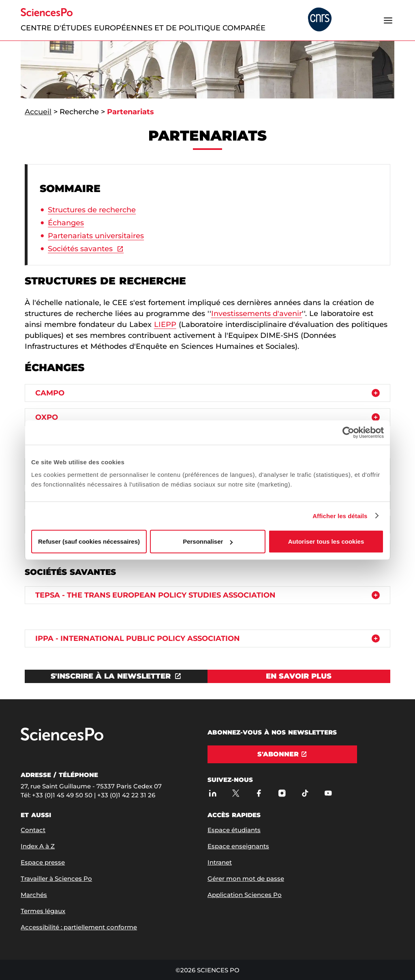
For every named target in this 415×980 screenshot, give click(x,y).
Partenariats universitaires (96, 236)
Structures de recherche (92, 210)
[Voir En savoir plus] (299, 676)
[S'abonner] (282, 754)
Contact (33, 830)
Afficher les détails (340, 516)
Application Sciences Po (245, 895)
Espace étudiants (234, 830)
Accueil (38, 112)
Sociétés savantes (80, 249)
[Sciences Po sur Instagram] (282, 793)
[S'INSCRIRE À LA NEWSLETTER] (116, 676)
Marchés (34, 895)
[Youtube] (328, 793)
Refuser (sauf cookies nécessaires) (89, 541)
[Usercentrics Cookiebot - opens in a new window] (348, 432)
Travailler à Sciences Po (56, 879)
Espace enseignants (238, 846)
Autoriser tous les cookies (326, 541)
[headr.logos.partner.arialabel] (320, 20)
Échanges (66, 223)
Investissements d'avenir (257, 314)
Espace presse (43, 862)
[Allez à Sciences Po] (62, 739)
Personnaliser (208, 541)
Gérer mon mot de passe (246, 879)
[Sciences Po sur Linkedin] (213, 793)
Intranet (220, 862)
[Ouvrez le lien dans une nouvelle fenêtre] (116, 676)
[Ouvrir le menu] (388, 20)
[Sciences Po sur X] (236, 793)
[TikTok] (305, 793)
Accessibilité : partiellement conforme (79, 927)
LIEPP (165, 325)
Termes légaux (43, 911)
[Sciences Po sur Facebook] (259, 793)
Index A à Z (38, 846)
